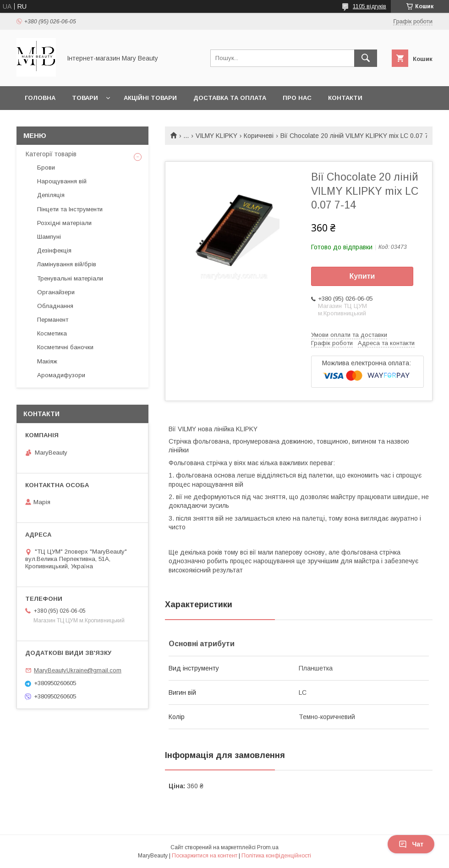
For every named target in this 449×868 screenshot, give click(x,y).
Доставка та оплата (230, 98)
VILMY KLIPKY (216, 136)
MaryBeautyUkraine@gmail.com (78, 670)
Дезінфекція (54, 250)
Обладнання (55, 306)
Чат (411, 844)
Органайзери (56, 292)
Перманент (53, 320)
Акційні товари (150, 98)
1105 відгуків (370, 6)
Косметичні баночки (65, 347)
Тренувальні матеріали (70, 278)
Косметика (52, 333)
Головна (40, 98)
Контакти (345, 98)
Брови (46, 168)
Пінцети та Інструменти (70, 209)
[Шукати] (366, 58)
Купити (362, 276)
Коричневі (259, 136)
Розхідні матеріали (64, 223)
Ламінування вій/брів (67, 264)
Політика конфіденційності (276, 856)
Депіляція (51, 195)
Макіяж (47, 361)
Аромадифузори (61, 375)
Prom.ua (268, 847)
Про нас (297, 98)
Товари (85, 98)
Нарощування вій (62, 181)
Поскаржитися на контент (205, 856)
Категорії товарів (51, 154)
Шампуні (49, 237)
